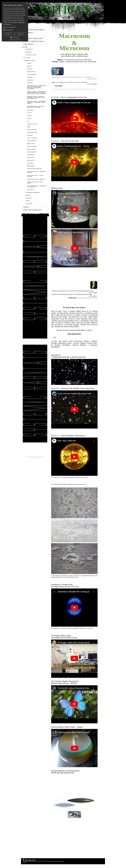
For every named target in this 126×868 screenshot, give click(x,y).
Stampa (26, 860)
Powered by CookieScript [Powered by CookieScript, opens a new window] (15, 40)
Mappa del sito (32, 860)
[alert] (15, 22)
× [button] (26, 3)
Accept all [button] (9, 34)
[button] (11, 27)
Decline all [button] (21, 34)
